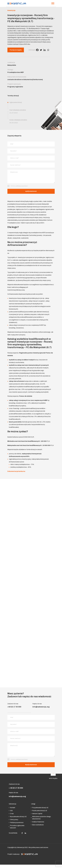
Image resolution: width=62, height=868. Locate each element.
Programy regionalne (15, 87)
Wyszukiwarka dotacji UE (18, 818)
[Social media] (22, 834)
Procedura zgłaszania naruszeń (17, 828)
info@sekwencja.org (41, 707)
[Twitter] (41, 50)
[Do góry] (53, 774)
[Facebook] (37, 50)
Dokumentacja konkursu (16, 472)
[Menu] (53, 3)
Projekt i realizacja (23, 855)
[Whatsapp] (48, 50)
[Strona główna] (17, 3)
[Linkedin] (45, 50)
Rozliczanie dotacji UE (39, 812)
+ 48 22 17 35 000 (16, 789)
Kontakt (12, 809)
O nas (11, 815)
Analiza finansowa (38, 823)
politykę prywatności (22, 187)
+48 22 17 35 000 (14, 707)
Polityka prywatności (16, 824)
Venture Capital (37, 815)
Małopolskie (12, 65)
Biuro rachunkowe (37, 826)
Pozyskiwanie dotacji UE (40, 809)
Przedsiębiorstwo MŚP (16, 72)
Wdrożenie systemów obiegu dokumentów (41, 819)
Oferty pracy (13, 821)
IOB (11, 812)
